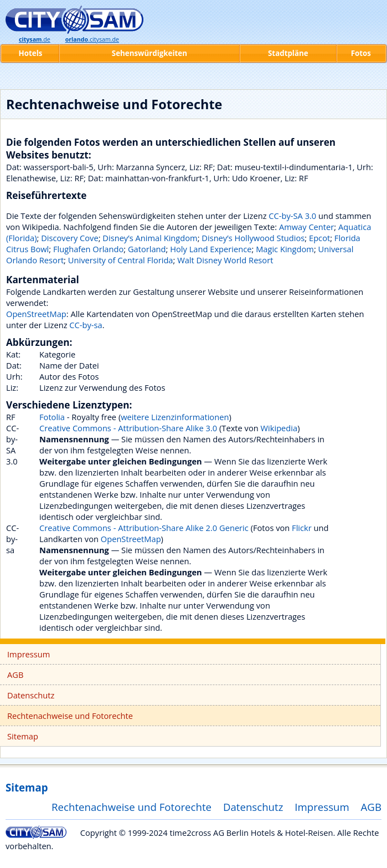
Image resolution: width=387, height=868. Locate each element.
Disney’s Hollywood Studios (253, 238)
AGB (15, 675)
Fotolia (52, 417)
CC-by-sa (86, 325)
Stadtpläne (288, 53)
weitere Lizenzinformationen (175, 417)
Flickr (302, 528)
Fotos (361, 53)
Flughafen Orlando (88, 249)
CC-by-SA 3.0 (292, 216)
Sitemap (23, 736)
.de (35, 39)
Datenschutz (31, 695)
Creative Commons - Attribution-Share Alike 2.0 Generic (144, 528)
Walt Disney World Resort (225, 260)
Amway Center (306, 227)
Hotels (31, 53)
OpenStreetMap (36, 314)
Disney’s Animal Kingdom (150, 238)
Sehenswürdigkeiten (149, 53)
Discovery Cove (69, 238)
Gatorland (147, 249)
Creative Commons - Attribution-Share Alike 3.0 (128, 428)
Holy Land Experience (211, 249)
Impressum (29, 654)
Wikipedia (279, 428)
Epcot (319, 238)
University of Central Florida (121, 260)
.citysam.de (92, 39)
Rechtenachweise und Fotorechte (70, 716)
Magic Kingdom (285, 249)
